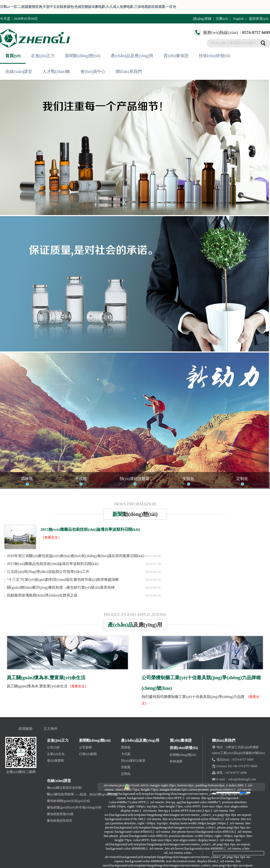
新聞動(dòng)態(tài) (83, 56)
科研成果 (176, 761)
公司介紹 (53, 747)
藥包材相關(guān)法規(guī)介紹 (68, 801)
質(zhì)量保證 (176, 56)
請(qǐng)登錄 (202, 19)
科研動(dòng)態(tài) (183, 755)
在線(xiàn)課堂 (19, 71)
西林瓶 (27, 479)
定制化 (242, 479)
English (238, 19)
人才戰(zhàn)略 (56, 71)
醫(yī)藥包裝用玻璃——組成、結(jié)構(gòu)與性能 (82, 794)
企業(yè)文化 (56, 754)
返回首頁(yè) (259, 19)
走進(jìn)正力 (43, 56)
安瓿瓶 (188, 479)
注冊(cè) (222, 19)
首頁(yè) (13, 56)
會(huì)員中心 (93, 71)
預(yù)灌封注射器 (135, 479)
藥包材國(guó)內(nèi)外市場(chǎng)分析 (74, 807)
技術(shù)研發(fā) (215, 56)
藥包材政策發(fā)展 (60, 814)
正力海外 (51, 729)
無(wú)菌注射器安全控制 (64, 788)
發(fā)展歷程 (56, 761)
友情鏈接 (25, 729)
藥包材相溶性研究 (60, 821)
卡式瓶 (81, 479)
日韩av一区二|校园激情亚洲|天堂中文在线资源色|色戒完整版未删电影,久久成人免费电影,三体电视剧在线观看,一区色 (88, 7)
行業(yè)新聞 (88, 754)
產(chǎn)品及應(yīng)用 (132, 56)
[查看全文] (51, 537)
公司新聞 (85, 747)
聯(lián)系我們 (129, 71)
